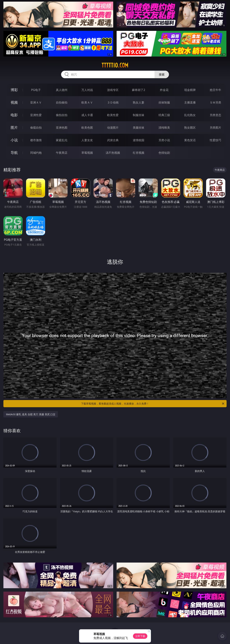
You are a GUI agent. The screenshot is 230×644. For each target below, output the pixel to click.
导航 (14, 153)
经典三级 (164, 115)
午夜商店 (62, 153)
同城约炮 (36, 153)
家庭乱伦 (62, 140)
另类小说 (164, 140)
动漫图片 (113, 128)
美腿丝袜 (139, 128)
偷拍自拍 (62, 115)
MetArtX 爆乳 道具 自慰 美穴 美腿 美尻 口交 (31, 414)
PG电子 (36, 90)
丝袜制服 (164, 102)
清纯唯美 (164, 128)
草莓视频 (87, 153)
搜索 (162, 74)
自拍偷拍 (62, 102)
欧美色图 (87, 128)
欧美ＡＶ (87, 102)
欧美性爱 (113, 115)
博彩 (14, 90)
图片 (14, 127)
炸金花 (164, 90)
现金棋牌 (190, 90)
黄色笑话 (190, 140)
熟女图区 (190, 128)
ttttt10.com (115, 65)
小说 (14, 140)
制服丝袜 (139, 115)
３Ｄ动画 (113, 102)
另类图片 (215, 128)
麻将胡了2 (138, 90)
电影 (14, 115)
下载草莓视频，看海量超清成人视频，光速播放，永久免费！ (153, 404)
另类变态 (215, 115)
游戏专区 (113, 90)
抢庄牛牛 (215, 90)
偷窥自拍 (36, 128)
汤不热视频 (113, 153)
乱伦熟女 (190, 115)
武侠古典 (113, 140)
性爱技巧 (215, 140)
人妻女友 (87, 140)
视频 (14, 102)
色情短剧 (164, 153)
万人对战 (87, 90)
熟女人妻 (139, 102)
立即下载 (140, 636)
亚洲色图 (62, 128)
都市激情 (36, 140)
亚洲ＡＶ (36, 102)
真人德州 (62, 90)
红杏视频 (139, 153)
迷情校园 (139, 140)
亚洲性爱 (36, 115)
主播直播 (190, 102)
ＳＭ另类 (215, 102)
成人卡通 (87, 115)
